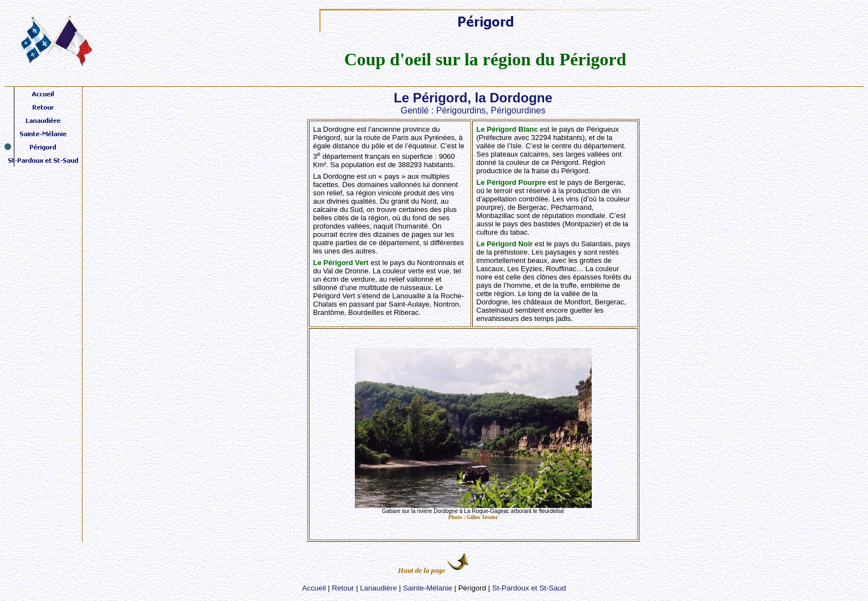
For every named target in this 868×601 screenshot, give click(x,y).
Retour (343, 588)
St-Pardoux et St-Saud (529, 588)
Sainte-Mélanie (428, 588)
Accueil (314, 588)
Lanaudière (378, 588)
